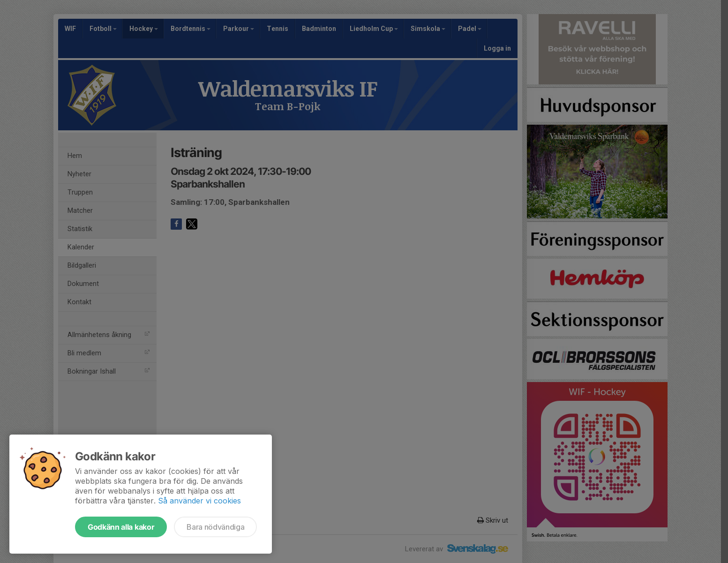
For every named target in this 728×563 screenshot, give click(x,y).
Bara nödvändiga (215, 527)
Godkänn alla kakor (121, 527)
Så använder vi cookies (199, 501)
